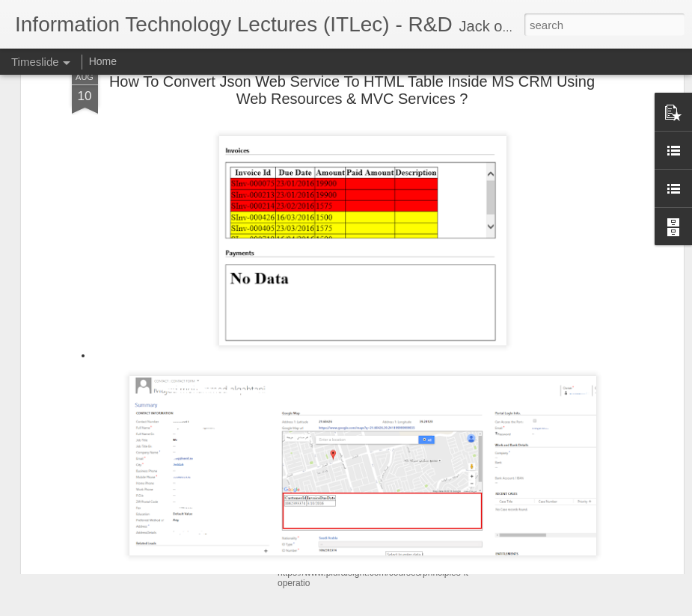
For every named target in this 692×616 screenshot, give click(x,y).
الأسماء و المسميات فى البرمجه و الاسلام (593, 450)
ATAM (516, 502)
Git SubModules (539, 529)
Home (103, 61)
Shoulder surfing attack (555, 476)
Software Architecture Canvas (571, 555)
